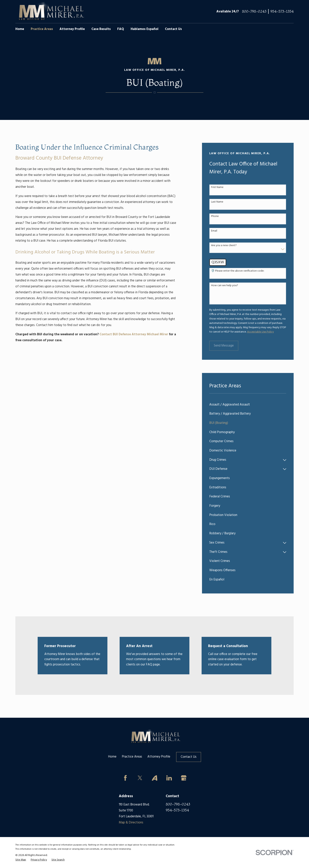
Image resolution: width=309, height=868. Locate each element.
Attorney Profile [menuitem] (72, 29)
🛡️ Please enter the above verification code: (238, 271)
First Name (217, 187)
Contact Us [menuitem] (173, 29)
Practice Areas (132, 757)
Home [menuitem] (20, 29)
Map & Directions (131, 823)
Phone (215, 216)
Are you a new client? (224, 246)
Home (112, 757)
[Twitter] (140, 778)
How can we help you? (225, 286)
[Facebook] (125, 778)
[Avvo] (154, 778)
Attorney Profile (159, 757)
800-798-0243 (254, 12)
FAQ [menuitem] (121, 29)
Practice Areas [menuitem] (42, 29)
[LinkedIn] (169, 778)
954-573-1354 (282, 12)
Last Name (217, 202)
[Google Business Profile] (184, 778)
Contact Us (189, 757)
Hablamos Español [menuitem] (145, 29)
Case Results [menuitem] (101, 29)
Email (214, 231)
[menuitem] (248, 405)
